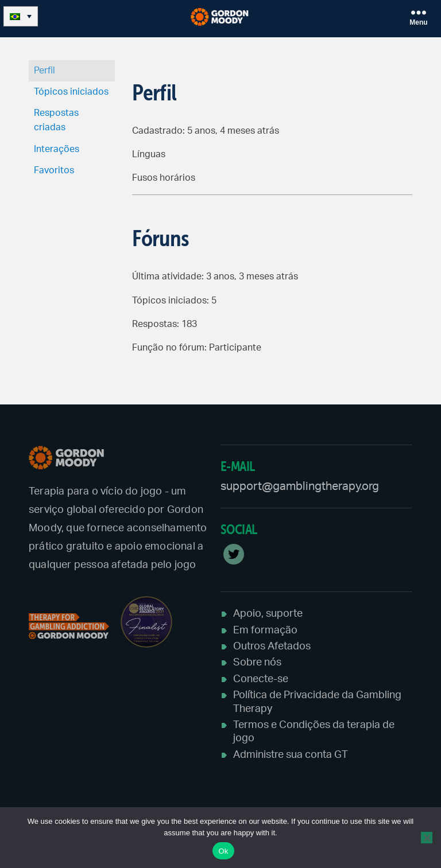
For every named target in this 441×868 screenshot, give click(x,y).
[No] (427, 838)
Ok (223, 851)
